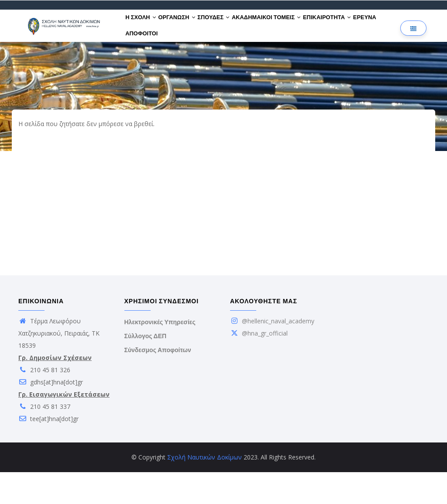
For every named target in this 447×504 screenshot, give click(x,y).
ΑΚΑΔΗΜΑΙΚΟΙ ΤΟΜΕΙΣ (288, 25)
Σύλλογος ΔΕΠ (146, 368)
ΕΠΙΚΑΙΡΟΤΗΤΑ (355, 25)
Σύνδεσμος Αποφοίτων (158, 382)
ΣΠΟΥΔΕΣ (229, 25)
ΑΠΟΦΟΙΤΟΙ (176, 58)
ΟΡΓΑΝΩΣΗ (186, 25)
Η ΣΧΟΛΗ (144, 25)
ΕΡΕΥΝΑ (140, 58)
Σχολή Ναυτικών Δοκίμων (205, 489)
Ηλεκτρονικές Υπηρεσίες (160, 354)
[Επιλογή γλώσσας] (413, 44)
